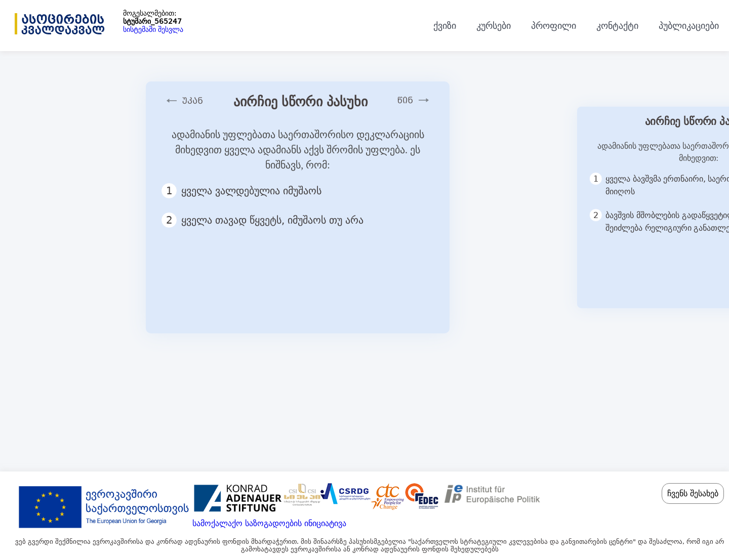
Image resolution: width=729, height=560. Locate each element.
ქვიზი (445, 26)
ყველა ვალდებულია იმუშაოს (246, 191)
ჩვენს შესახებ (693, 493)
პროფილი (554, 26)
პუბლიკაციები (689, 26)
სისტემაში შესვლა (153, 29)
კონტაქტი (617, 26)
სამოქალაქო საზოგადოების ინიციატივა (269, 523)
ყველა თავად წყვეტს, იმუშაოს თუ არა (267, 220)
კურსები (494, 26)
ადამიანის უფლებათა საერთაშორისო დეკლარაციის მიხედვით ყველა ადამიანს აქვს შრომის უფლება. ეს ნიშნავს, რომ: (298, 150)
